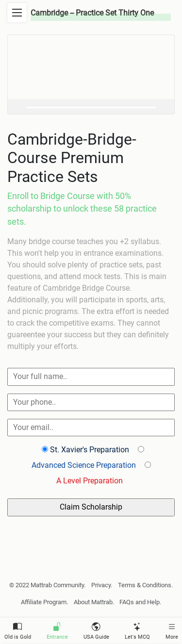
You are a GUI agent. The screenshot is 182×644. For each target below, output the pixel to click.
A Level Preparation (90, 481)
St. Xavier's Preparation (90, 450)
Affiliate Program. (44, 602)
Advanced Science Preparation (84, 465)
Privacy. (102, 585)
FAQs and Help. (140, 602)
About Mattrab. (94, 602)
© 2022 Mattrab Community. (47, 585)
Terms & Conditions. (145, 585)
